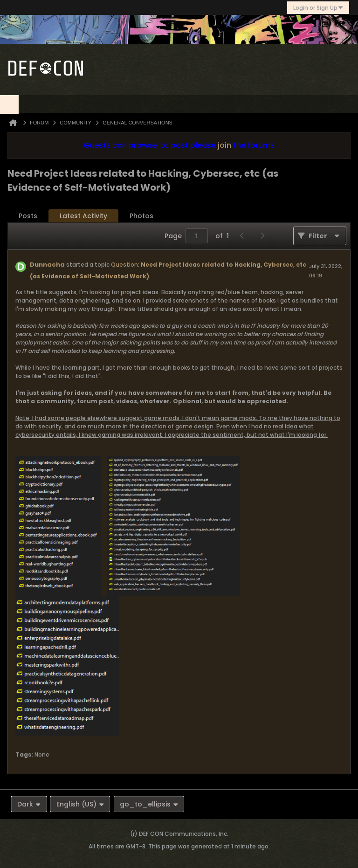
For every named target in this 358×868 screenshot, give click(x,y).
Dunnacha (47, 265)
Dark (29, 804)
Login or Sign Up (318, 8)
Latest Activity (83, 216)
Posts (28, 216)
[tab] (28, 216)
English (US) (80, 804)
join (224, 145)
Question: (125, 265)
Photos (141, 216)
